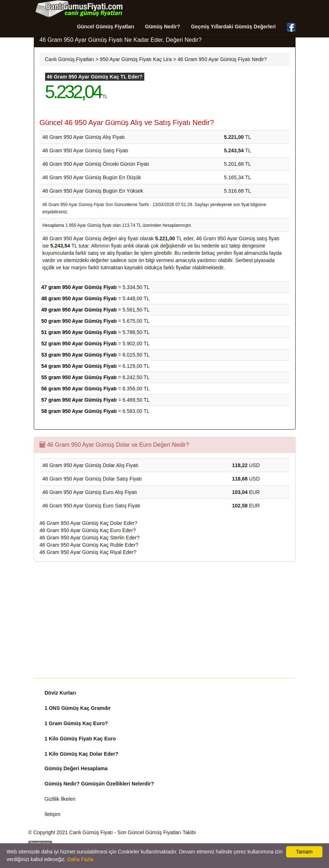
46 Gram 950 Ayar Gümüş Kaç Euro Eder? (88, 530)
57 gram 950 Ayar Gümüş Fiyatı (79, 400)
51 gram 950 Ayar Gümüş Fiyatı (79, 332)
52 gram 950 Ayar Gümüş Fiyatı (79, 343)
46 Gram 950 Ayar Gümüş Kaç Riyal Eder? (88, 552)
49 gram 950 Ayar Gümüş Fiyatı (79, 310)
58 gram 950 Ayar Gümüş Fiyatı (79, 411)
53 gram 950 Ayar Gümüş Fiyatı (79, 355)
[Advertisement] (165, 620)
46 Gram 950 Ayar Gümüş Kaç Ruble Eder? (89, 545)
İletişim (53, 814)
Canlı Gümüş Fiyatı (91, 832)
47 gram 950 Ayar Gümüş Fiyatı (79, 287)
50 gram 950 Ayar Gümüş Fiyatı (79, 321)
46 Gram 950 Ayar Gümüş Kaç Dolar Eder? (89, 523)
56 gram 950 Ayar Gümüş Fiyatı (79, 389)
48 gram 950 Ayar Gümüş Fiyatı (79, 298)
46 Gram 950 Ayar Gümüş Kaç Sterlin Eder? (90, 538)
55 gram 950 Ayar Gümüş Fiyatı (79, 377)
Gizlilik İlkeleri (60, 799)
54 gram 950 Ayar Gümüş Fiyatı (79, 366)
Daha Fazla (80, 859)
